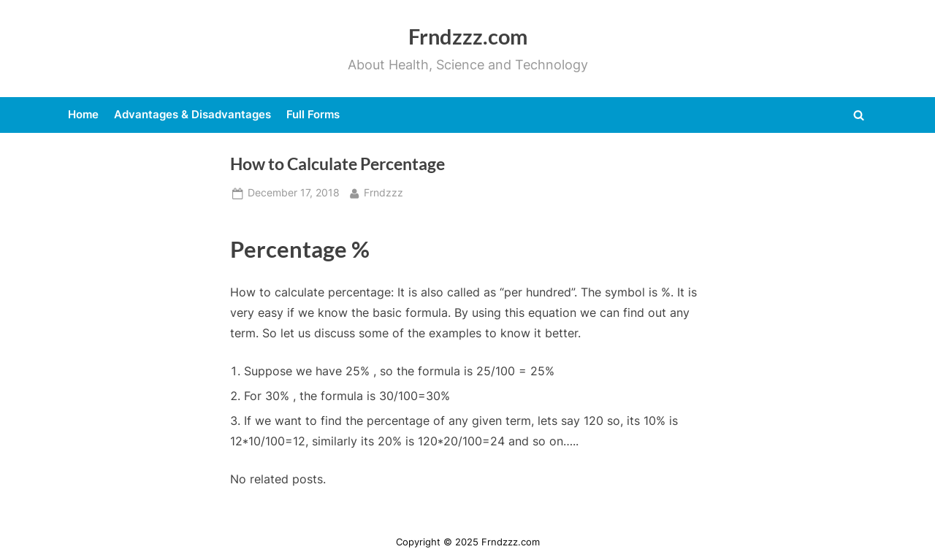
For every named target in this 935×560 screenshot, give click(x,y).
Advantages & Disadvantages (192, 114)
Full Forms (313, 114)
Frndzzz (383, 192)
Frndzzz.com (468, 37)
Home (83, 114)
